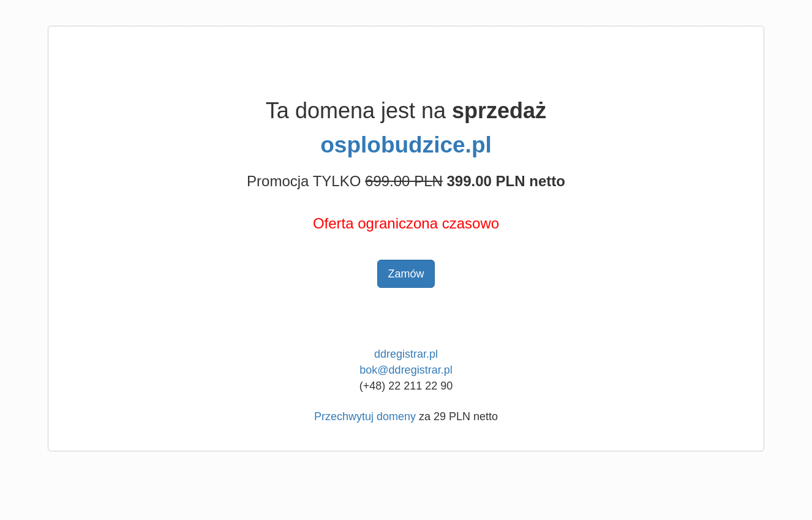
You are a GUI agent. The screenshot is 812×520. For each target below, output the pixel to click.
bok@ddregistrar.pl (406, 370)
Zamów (406, 274)
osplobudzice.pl (406, 145)
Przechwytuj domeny (365, 416)
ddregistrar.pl (406, 354)
